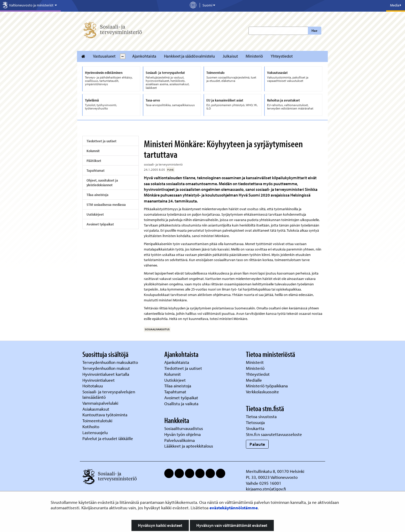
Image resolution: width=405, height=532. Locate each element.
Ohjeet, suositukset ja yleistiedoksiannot (102, 183)
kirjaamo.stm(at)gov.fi (266, 489)
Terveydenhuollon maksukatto (111, 362)
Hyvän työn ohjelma (182, 434)
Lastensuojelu (96, 432)
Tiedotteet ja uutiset (102, 141)
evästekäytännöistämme (234, 508)
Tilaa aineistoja (98, 195)
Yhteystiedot (282, 56)
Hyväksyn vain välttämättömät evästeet (232, 525)
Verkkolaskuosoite (263, 392)
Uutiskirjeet (95, 214)
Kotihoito (91, 427)
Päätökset (94, 161)
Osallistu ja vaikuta (181, 404)
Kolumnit (93, 151)
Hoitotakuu (93, 386)
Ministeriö (254, 56)
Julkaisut (230, 56)
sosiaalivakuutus (157, 329)
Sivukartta (255, 428)
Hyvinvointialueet (99, 380)
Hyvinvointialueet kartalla (106, 374)
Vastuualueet (104, 56)
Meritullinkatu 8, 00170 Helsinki (275, 471)
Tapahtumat (96, 170)
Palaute (257, 444)
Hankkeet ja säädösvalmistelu (189, 56)
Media (396, 5)
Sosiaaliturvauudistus (184, 428)
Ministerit (255, 362)
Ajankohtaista (144, 56)
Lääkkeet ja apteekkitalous (189, 446)
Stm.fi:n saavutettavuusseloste (274, 434)
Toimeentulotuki (98, 421)
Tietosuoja (255, 422)
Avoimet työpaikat (100, 224)
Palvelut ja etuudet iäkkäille (108, 438)
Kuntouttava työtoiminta (105, 415)
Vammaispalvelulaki (101, 403)
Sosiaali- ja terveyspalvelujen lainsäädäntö (109, 394)
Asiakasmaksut (96, 409)
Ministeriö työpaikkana (267, 386)
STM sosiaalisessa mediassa (106, 205)
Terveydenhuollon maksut (107, 368)
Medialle (254, 380)
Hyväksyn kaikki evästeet (160, 525)
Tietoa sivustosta (261, 416)
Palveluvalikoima (180, 440)
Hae (314, 30)
